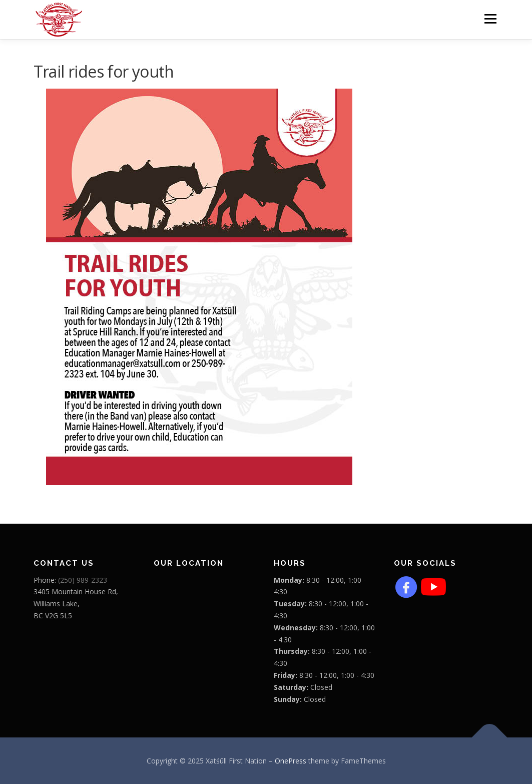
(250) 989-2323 (83, 580)
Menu (490, 19)
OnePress (291, 761)
